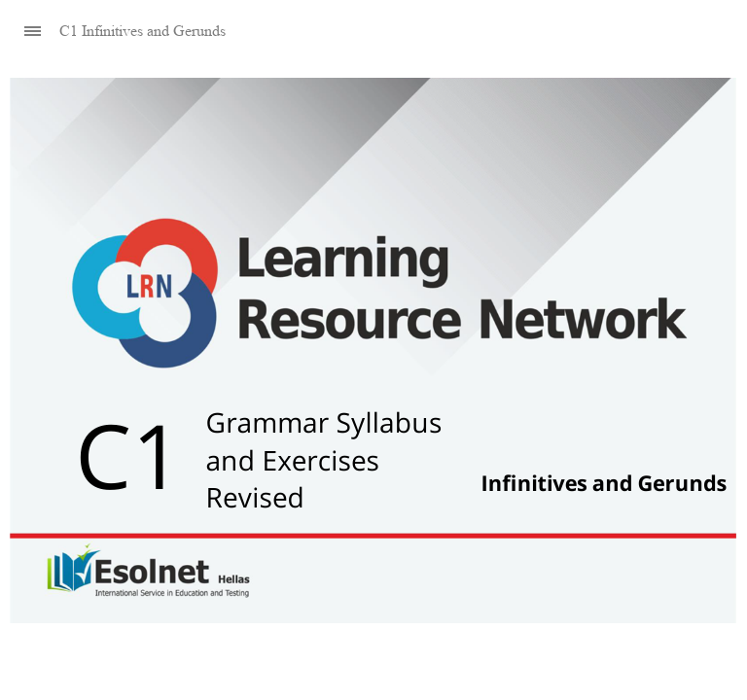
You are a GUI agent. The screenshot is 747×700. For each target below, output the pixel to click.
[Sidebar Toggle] (24, 32)
